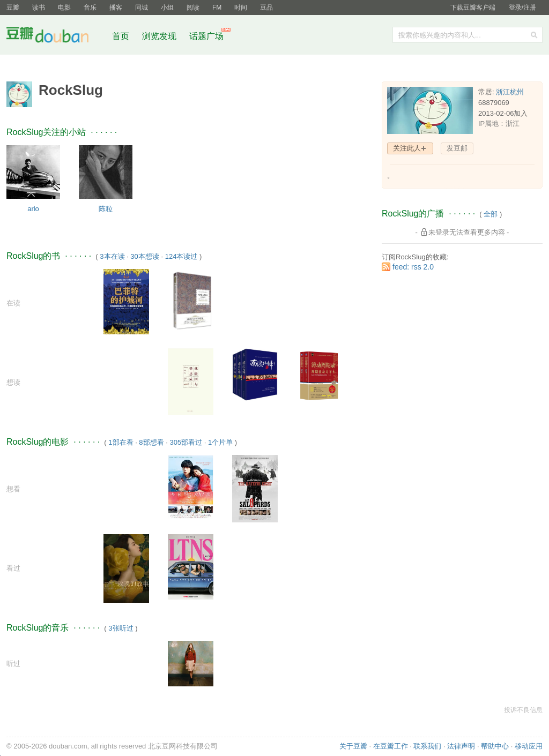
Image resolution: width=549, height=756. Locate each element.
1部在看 (121, 442)
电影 (64, 8)
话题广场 (206, 36)
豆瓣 (13, 8)
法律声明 (461, 746)
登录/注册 (522, 8)
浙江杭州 (510, 92)
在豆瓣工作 (391, 746)
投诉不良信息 (523, 710)
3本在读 (112, 256)
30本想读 (144, 256)
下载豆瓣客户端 (473, 8)
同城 (142, 8)
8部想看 (151, 442)
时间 (241, 8)
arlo (33, 209)
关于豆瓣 (353, 746)
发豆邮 (457, 148)
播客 (116, 8)
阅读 (193, 8)
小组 (167, 8)
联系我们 (427, 746)
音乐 (90, 8)
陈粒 (106, 209)
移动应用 (529, 746)
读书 (39, 8)
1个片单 (220, 442)
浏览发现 (160, 36)
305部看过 (186, 442)
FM (217, 8)
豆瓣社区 (56, 37)
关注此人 (407, 148)
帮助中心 (495, 746)
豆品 (266, 8)
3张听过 (121, 628)
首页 (121, 36)
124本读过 (181, 256)
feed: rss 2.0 (413, 267)
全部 (491, 214)
